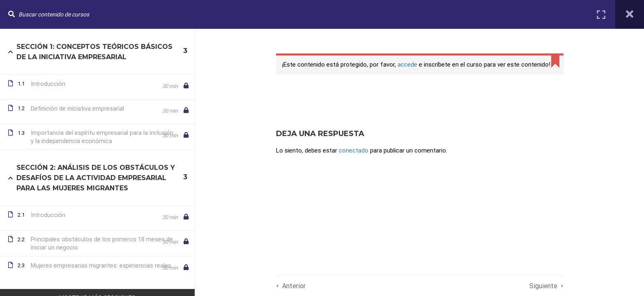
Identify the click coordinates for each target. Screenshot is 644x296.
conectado (354, 150)
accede (407, 65)
